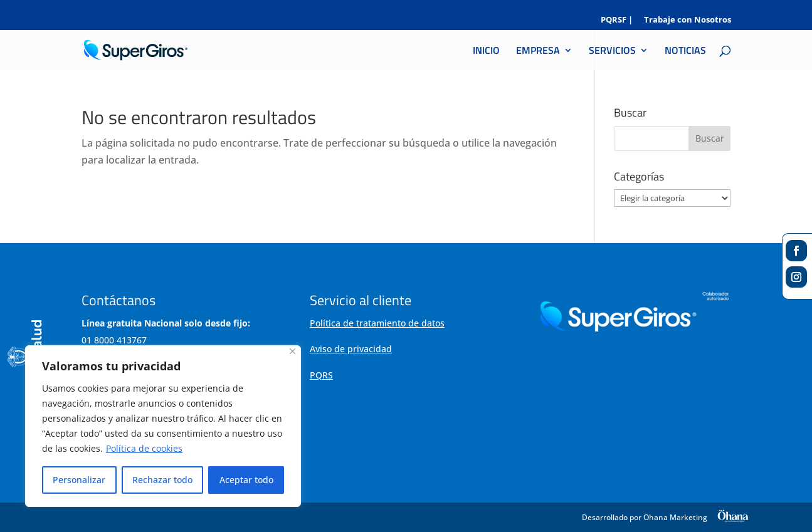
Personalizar (79, 480)
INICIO (486, 52)
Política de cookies (144, 448)
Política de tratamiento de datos (377, 323)
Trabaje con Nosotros (688, 20)
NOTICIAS (685, 52)
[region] (163, 426)
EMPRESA (538, 52)
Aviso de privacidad (351, 349)
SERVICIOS (612, 52)
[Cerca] (293, 351)
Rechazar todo (162, 480)
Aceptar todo (246, 480)
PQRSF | (617, 20)
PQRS (321, 375)
